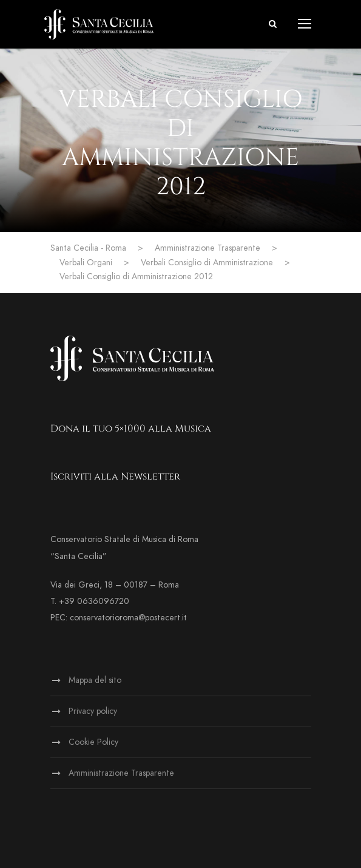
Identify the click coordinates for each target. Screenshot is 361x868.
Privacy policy (93, 711)
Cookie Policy (93, 742)
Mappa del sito (95, 680)
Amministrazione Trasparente (121, 773)
